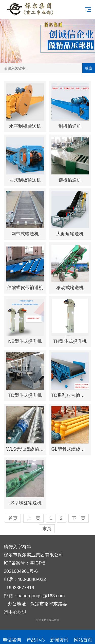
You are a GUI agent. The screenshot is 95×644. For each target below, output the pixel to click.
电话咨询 (12, 637)
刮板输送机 (70, 126)
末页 (47, 529)
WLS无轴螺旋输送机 (27, 449)
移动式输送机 (70, 288)
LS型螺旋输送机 (25, 503)
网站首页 (83, 637)
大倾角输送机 (70, 234)
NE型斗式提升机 (25, 341)
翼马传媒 (54, 620)
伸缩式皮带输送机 (25, 288)
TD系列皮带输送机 (70, 395)
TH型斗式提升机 (70, 341)
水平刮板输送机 (25, 126)
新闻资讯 (60, 637)
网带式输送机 (25, 234)
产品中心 (36, 637)
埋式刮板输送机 (25, 180)
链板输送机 (70, 180)
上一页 (33, 518)
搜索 (89, 68)
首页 (13, 518)
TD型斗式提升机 (25, 395)
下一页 (79, 518)
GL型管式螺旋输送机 (73, 449)
